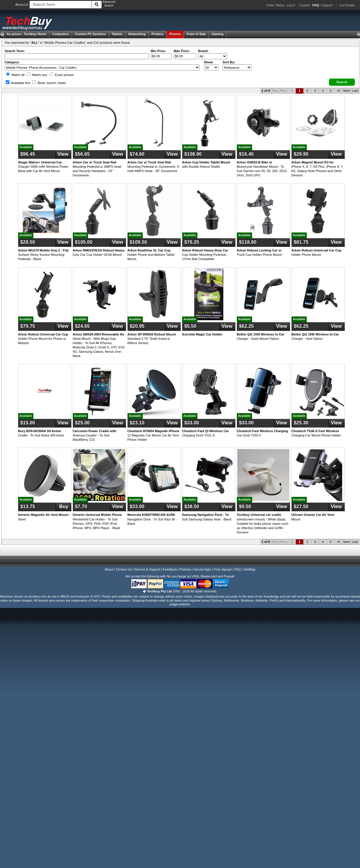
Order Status (275, 5)
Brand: (203, 51)
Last (355, 91)
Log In (291, 5)
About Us (22, 5)
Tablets (117, 34)
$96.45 (28, 154)
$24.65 (82, 326)
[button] (342, 82)
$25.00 (82, 423)
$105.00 (84, 242)
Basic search (49, 83)
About (109, 569)
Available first (18, 83)
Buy (63, 507)
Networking (137, 34)
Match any (37, 75)
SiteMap (249, 569)
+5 (338, 91)
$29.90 (301, 154)
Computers (60, 34)
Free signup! (223, 569)
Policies (185, 569)
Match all (15, 75)
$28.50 (28, 242)
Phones (175, 34)
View (63, 154)
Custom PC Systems (90, 34)
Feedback (170, 569)
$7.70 (81, 507)
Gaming (218, 34)
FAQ (238, 569)
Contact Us (124, 569)
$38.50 (192, 507)
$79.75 (28, 326)
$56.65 (82, 154)
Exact (62, 75)
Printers (157, 34)
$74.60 (137, 154)
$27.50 (301, 507)
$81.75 (301, 242)
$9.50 (245, 507)
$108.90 (193, 154)
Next (347, 91)
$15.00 (28, 423)
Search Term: (15, 51)
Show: (209, 62)
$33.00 (192, 423)
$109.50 (139, 242)
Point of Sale (196, 34)
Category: (12, 62)
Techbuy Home (26, 34)
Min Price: (158, 51)
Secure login (202, 569)
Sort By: (229, 62)
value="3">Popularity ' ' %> (237, 67)
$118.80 (248, 242)
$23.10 (137, 423)
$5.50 (191, 326)
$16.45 (246, 154)
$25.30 (301, 423)
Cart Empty (347, 5)
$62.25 (246, 326)
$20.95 (137, 326)
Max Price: (182, 51)
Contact (305, 5)
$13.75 (28, 507)
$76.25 (192, 242)
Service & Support (147, 569)
